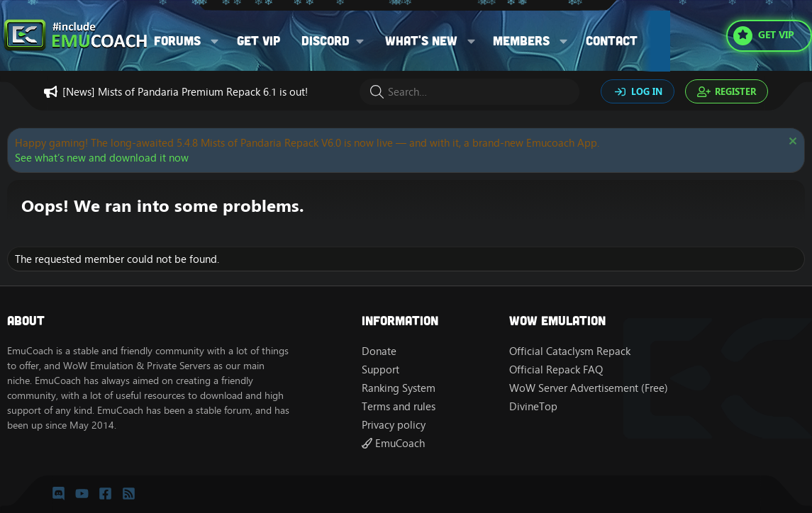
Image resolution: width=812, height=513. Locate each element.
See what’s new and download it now (102, 158)
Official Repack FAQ (556, 370)
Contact (612, 40)
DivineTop (533, 406)
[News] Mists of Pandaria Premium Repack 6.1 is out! (185, 92)
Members (521, 40)
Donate (379, 351)
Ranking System (399, 388)
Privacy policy (394, 425)
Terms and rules (399, 406)
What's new (421, 40)
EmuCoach (393, 443)
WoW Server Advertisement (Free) (589, 388)
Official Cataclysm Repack (570, 351)
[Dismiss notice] (791, 143)
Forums (177, 40)
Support (380, 370)
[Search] (469, 92)
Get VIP (258, 40)
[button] (215, 41)
